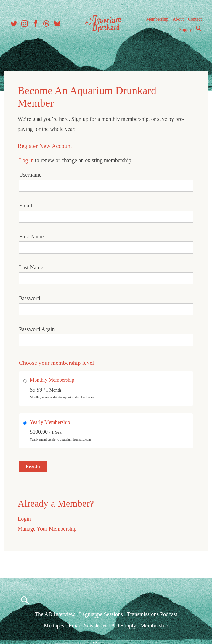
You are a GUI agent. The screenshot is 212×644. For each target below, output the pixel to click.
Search (199, 28)
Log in (26, 160)
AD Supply (124, 626)
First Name (31, 236)
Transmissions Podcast (152, 614)
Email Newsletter (88, 626)
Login (24, 519)
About (178, 19)
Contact (195, 19)
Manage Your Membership (47, 529)
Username (30, 175)
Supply (186, 29)
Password (30, 298)
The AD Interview (55, 614)
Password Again (37, 329)
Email (26, 206)
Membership (157, 19)
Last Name (31, 267)
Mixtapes (54, 626)
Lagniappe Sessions (101, 614)
